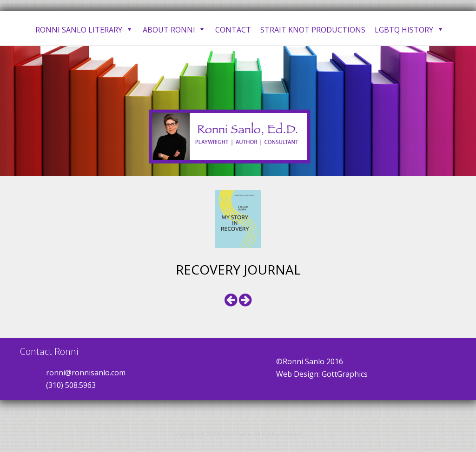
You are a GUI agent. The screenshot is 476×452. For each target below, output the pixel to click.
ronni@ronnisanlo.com (86, 373)
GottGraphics (345, 374)
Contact (233, 30)
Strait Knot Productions (313, 30)
